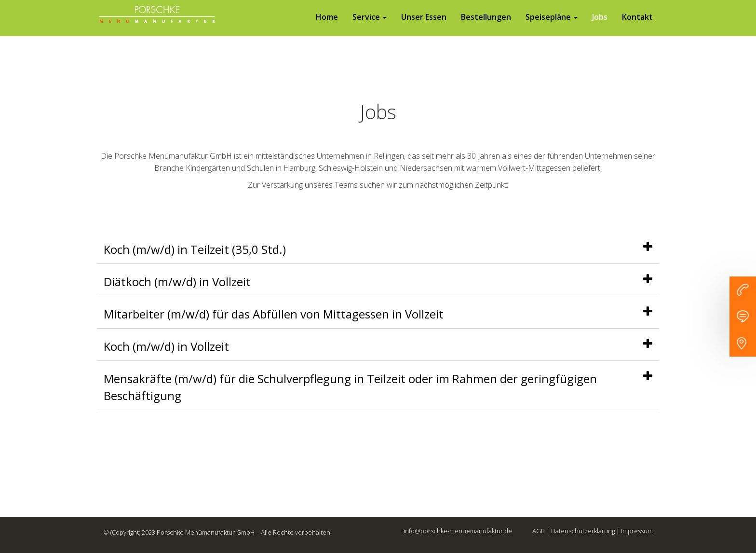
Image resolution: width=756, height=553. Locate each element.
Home (327, 27)
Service (370, 27)
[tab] (378, 249)
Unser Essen (424, 27)
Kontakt (637, 27)
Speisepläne (552, 27)
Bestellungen (486, 27)
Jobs (600, 27)
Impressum (637, 531)
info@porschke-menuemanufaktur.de (458, 531)
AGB (539, 531)
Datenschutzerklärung (583, 531)
